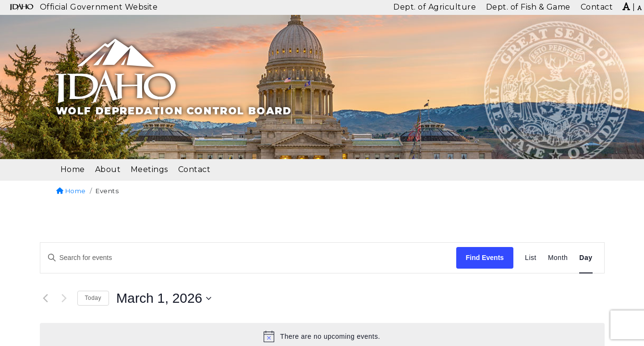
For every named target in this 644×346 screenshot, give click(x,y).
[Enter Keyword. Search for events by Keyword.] (248, 258)
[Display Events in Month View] (558, 258)
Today (93, 298)
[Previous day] (46, 298)
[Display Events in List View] (531, 258)
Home (71, 191)
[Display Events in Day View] (586, 258)
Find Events (485, 258)
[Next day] (64, 298)
